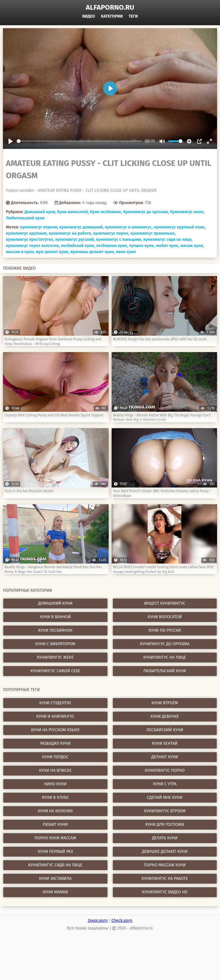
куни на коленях (55, 811)
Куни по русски (165, 630)
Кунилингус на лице (165, 657)
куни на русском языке (55, 730)
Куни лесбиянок (55, 630)
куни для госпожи (165, 824)
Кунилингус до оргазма (165, 644)
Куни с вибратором (55, 644)
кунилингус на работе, (70, 233)
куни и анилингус (55, 716)
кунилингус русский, (75, 239)
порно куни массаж (55, 838)
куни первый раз (55, 852)
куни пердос (55, 757)
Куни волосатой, (73, 212)
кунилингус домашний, (82, 227)
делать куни (165, 838)
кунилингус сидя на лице (55, 865)
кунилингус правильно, (153, 233)
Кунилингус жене (55, 657)
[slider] (80, 141)
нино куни (126, 252)
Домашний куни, (40, 212)
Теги (133, 16)
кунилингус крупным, (27, 233)
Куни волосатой (165, 617)
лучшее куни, (142, 246)
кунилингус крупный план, (179, 227)
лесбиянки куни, (112, 246)
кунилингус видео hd (165, 892)
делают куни (165, 757)
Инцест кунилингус (165, 603)
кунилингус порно (165, 770)
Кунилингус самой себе (55, 671)
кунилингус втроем (165, 811)
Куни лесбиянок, (106, 212)
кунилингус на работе (165, 879)
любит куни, (167, 246)
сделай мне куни (165, 797)
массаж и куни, (20, 252)
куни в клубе (55, 797)
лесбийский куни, (78, 246)
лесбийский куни (165, 730)
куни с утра (165, 784)
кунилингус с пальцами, (119, 239)
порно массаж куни (165, 865)
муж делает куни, (53, 252)
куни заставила (55, 879)
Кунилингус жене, (187, 212)
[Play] (11, 141)
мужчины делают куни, (93, 252)
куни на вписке (55, 770)
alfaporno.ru (110, 7)
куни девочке (165, 716)
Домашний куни (55, 603)
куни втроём (165, 703)
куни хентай (165, 743)
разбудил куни (55, 743)
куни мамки (55, 892)
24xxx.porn (98, 921)
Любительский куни (25, 218)
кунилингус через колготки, (33, 246)
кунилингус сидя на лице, (168, 239)
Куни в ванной (55, 617)
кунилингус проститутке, (30, 239)
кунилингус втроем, (39, 227)
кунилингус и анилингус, (129, 227)
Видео (89, 16)
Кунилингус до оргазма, (146, 212)
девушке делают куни (165, 852)
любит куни (55, 824)
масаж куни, (192, 246)
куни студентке (55, 703)
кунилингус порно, (111, 233)
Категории (112, 16)
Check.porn (122, 921)
